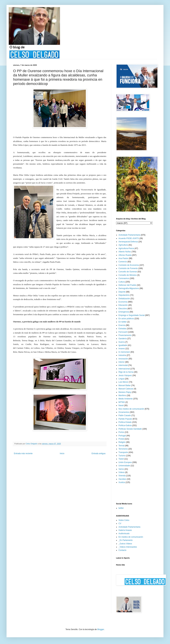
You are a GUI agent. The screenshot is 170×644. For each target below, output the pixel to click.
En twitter (123, 322)
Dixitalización (124, 299)
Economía (123, 302)
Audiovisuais (124, 533)
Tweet (121, 459)
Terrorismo (123, 449)
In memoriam (124, 352)
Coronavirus (124, 278)
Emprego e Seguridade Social (132, 315)
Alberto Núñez (125, 252)
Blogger (101, 629)
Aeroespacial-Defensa (128, 242)
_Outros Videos (125, 544)
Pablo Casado (125, 415)
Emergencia (124, 312)
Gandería (123, 339)
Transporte (123, 452)
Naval (121, 405)
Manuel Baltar (125, 385)
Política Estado (125, 422)
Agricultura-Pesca (126, 248)
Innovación (123, 359)
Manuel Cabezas (126, 389)
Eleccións (123, 309)
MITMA (122, 402)
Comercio (123, 262)
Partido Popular (125, 419)
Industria (122, 355)
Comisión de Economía (129, 265)
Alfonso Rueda (125, 255)
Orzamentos (124, 412)
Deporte (122, 292)
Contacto (122, 550)
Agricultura (123, 245)
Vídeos (122, 472)
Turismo (122, 456)
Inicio (62, 453)
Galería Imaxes (125, 530)
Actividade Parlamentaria (129, 235)
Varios (121, 469)
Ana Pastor (123, 258)
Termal (121, 446)
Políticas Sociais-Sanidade (130, 429)
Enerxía (122, 325)
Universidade (124, 466)
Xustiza (122, 482)
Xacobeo (122, 479)
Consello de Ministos (128, 275)
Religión (122, 442)
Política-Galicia (125, 425)
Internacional (124, 369)
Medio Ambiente (126, 399)
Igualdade (123, 345)
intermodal (123, 365)
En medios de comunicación (131, 537)
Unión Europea (125, 462)
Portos (121, 432)
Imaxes (122, 349)
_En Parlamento (126, 540)
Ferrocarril (123, 332)
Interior (122, 362)
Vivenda (122, 476)
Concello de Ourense (128, 272)
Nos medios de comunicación (131, 409)
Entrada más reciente (23, 453)
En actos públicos (126, 319)
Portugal (122, 436)
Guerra (122, 342)
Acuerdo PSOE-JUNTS (129, 238)
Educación (123, 305)
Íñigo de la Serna (126, 372)
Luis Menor (123, 382)
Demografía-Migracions (129, 288)
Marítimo (122, 395)
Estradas (122, 329)
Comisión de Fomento (128, 268)
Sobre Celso (124, 520)
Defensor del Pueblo (127, 285)
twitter (121, 508)
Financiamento (125, 335)
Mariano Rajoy (125, 392)
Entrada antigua (98, 453)
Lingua (121, 379)
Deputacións (124, 295)
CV (120, 523)
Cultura (122, 282)
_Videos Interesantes (128, 547)
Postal (121, 439)
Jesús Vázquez (125, 375)
